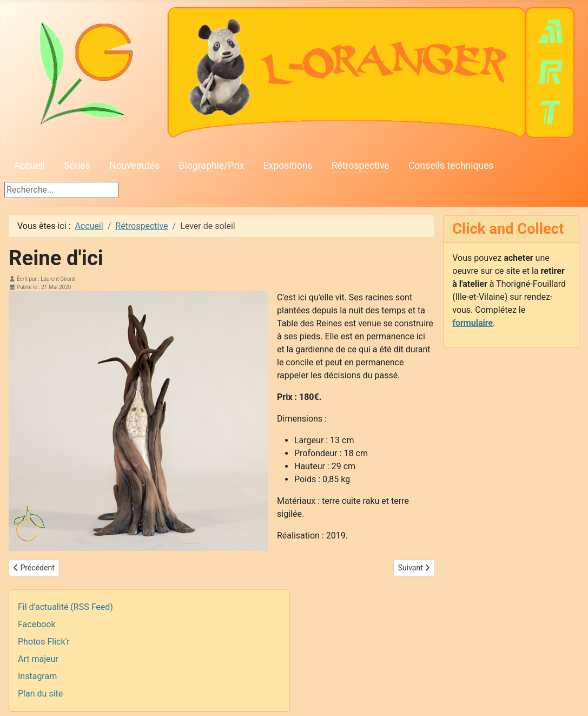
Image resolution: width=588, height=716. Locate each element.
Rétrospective (361, 166)
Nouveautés (134, 166)
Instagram (37, 676)
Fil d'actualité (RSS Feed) (65, 607)
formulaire (473, 323)
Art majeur (38, 659)
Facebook (37, 624)
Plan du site (40, 694)
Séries (77, 166)
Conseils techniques (451, 166)
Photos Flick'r (44, 642)
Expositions (288, 166)
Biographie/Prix (212, 166)
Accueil (29, 166)
